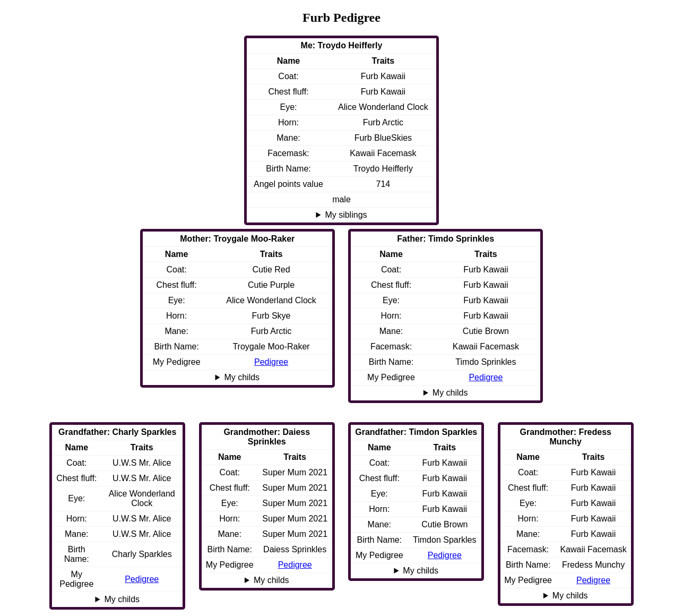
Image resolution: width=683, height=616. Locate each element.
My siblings (346, 215)
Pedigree (486, 377)
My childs (450, 393)
